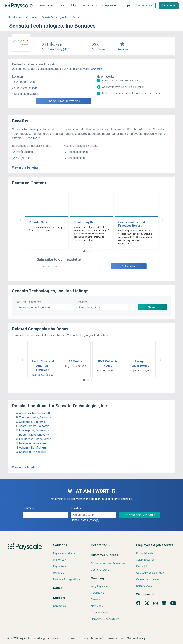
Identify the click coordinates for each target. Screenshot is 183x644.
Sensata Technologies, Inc (55, 17)
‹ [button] (20, 219)
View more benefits (25, 168)
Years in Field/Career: (25, 94)
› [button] (163, 219)
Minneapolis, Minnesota (34, 430)
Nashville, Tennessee (33, 443)
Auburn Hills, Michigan (33, 448)
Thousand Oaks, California (35, 418)
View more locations (26, 467)
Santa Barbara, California (34, 426)
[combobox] (52, 82)
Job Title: (29, 508)
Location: (18, 77)
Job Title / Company (28, 302)
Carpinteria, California (32, 422)
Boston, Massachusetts (34, 435)
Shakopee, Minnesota (33, 452)
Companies (32, 17)
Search (153, 307)
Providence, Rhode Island (35, 439)
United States (15, 17)
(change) (33, 88)
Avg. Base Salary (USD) (56, 49)
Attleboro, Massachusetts (35, 413)
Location (82, 302)
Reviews (123, 49)
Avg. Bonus (98, 49)
